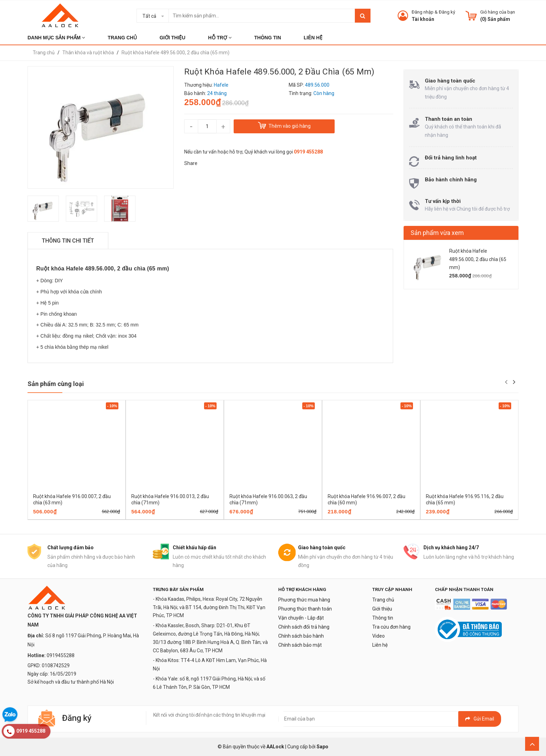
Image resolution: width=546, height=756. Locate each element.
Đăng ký (447, 12)
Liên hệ (380, 645)
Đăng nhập (423, 12)
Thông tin (383, 618)
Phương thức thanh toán (305, 609)
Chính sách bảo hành (301, 636)
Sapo (322, 747)
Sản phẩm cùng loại (56, 384)
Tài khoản (423, 19)
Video (379, 636)
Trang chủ (383, 600)
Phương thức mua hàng (304, 600)
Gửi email (480, 719)
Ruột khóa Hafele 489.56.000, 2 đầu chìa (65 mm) (478, 259)
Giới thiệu (382, 609)
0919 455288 (308, 152)
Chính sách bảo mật (300, 645)
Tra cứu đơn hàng (391, 627)
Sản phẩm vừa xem (437, 233)
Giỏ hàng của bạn (498, 12)
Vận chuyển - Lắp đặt (301, 618)
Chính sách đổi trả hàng (304, 627)
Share (191, 163)
